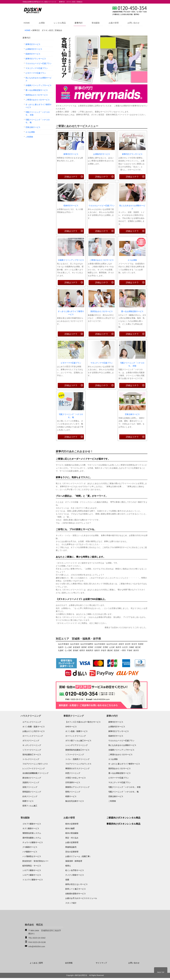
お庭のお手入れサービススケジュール (81, 898)
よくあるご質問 (36, 963)
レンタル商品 (60, 23)
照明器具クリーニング (32, 792)
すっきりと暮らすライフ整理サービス (71, 313)
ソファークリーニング (32, 750)
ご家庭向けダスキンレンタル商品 (123, 818)
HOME (27, 23)
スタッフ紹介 (71, 903)
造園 (67, 880)
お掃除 (42, 23)
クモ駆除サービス (30, 847)
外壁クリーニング (73, 773)
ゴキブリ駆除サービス (32, 824)
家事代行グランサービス (132, 154)
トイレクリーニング (31, 759)
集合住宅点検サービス (75, 801)
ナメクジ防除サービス (75, 875)
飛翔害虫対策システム (32, 833)
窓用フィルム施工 (30, 806)
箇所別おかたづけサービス (102, 311)
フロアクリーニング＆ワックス (78, 764)
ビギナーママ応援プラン (71, 363)
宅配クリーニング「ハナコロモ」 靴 (71, 416)
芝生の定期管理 (72, 852)
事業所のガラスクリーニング (77, 768)
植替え (68, 866)
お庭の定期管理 (72, 842)
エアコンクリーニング (32, 722)
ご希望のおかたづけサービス (102, 260)
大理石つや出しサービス (76, 778)
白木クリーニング (30, 796)
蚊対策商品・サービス (32, 866)
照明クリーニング (73, 792)
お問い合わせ (133, 23)
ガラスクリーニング (31, 741)
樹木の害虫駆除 (72, 833)
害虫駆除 (96, 23)
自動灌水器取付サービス (76, 894)
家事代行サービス (71, 154)
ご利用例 (29, 137)
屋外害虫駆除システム (32, 838)
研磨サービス (28, 801)
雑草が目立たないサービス (76, 884)
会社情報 (69, 963)
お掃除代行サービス (102, 154)
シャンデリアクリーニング (76, 745)
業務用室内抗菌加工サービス (77, 750)
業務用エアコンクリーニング (77, 787)
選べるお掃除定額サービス (132, 311)
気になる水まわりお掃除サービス (132, 207)
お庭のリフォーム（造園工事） (78, 856)
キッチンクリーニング (32, 745)
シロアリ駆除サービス (32, 870)
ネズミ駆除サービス (31, 828)
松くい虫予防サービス (75, 870)
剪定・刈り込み (72, 838)
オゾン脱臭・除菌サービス (76, 731)
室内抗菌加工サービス (32, 755)
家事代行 (79, 23)
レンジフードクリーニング (34, 768)
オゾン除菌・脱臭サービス (34, 727)
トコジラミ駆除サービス (33, 880)
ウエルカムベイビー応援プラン (102, 206)
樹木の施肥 (70, 828)
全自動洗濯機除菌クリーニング (35, 773)
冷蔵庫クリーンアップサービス (71, 260)
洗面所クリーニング (31, 782)
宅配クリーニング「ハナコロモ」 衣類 (132, 364)
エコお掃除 (132, 260)
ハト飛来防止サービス (32, 856)
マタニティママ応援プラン (102, 363)
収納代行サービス (71, 206)
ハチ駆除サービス (30, 852)
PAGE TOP (161, 972)
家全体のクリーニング (32, 778)
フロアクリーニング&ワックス (35, 764)
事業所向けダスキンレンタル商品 (123, 824)
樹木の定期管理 (72, 824)
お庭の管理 (114, 23)
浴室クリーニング (30, 787)
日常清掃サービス (73, 782)
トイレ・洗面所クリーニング (77, 759)
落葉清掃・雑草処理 (74, 861)
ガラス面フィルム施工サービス (78, 741)
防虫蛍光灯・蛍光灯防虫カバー (35, 861)
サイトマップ (101, 963)
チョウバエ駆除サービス (33, 842)
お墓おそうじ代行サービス (34, 731)
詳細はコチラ (71, 177)
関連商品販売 (71, 847)
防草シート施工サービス (76, 889)
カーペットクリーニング (33, 736)
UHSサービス (71, 727)
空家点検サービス (132, 414)
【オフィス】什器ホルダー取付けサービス (83, 722)
